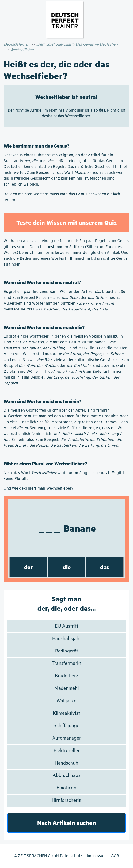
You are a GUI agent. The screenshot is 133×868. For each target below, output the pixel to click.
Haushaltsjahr (66, 639)
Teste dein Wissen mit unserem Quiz (66, 222)
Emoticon (66, 788)
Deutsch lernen (17, 45)
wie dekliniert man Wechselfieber (42, 489)
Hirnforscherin (66, 801)
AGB (115, 856)
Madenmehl (67, 688)
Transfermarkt (66, 664)
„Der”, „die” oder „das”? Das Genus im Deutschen (77, 45)
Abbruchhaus (67, 776)
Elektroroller (67, 751)
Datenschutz (71, 856)
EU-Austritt (67, 626)
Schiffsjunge (66, 726)
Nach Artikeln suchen (67, 823)
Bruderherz (66, 676)
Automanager (66, 738)
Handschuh (66, 763)
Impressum (97, 856)
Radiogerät (67, 651)
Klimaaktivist (66, 713)
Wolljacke (66, 701)
